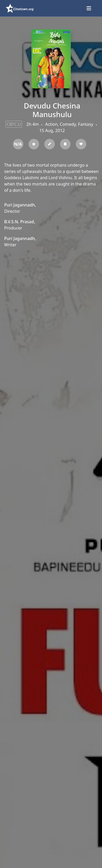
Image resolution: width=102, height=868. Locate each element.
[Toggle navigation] (89, 8)
